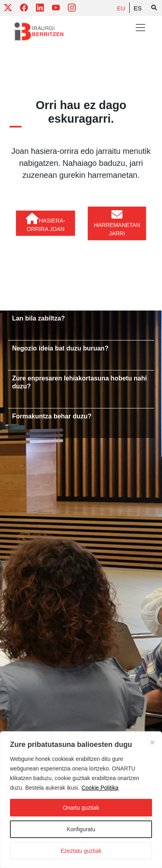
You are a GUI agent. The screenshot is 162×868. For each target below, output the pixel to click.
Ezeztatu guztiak (81, 851)
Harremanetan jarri (117, 223)
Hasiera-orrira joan (45, 223)
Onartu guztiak (81, 808)
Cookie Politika (100, 788)
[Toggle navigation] (140, 28)
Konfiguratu (81, 829)
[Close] (152, 743)
